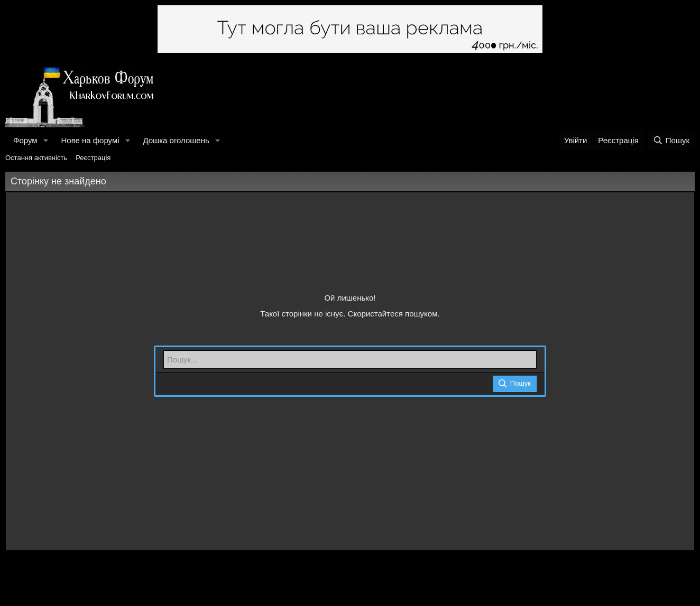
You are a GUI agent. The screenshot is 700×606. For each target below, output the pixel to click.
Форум (25, 140)
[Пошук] (671, 140)
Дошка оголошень (176, 140)
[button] (45, 140)
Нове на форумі (90, 140)
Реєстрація (93, 158)
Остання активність (36, 158)
